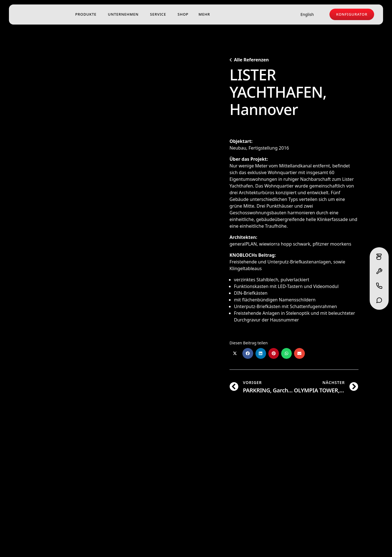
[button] (235, 353)
